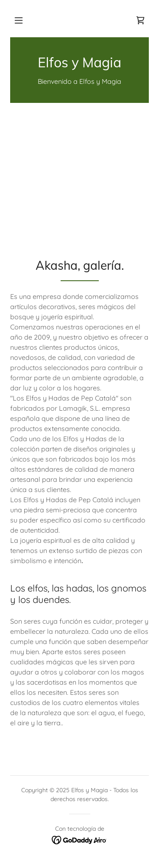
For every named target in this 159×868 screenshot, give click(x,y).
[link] (140, 20)
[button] (19, 20)
